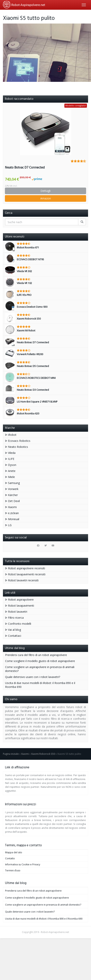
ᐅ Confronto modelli (18, 624)
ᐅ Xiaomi (11, 507)
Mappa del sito (14, 852)
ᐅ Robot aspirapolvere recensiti (25, 568)
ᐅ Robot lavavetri (16, 612)
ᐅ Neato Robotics (17, 447)
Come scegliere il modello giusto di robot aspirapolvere (40, 661)
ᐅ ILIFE (10, 459)
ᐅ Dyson (11, 465)
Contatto (10, 858)
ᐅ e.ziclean (12, 513)
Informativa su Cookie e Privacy (23, 864)
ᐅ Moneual (12, 519)
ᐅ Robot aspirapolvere (19, 600)
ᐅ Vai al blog (13, 630)
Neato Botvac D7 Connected (25, 167)
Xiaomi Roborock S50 (43, 754)
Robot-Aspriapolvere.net (55, 932)
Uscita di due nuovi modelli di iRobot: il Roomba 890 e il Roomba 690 (44, 919)
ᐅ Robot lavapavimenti (20, 606)
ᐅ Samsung (12, 483)
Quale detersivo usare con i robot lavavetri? (33, 677)
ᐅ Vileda (10, 453)
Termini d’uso (13, 870)
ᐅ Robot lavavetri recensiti (22, 580)
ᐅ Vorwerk (12, 489)
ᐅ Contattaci (13, 636)
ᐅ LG (8, 525)
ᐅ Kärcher (11, 495)
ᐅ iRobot (11, 435)
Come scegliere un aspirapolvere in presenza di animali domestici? (43, 905)
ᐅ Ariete (10, 471)
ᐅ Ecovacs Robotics (18, 441)
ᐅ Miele (10, 477)
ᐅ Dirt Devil (12, 501)
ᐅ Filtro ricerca (14, 618)
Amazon (46, 198)
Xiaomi (25, 754)
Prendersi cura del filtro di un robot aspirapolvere (36, 655)
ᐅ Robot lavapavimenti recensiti (25, 574)
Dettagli (45, 191)
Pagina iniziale (11, 754)
